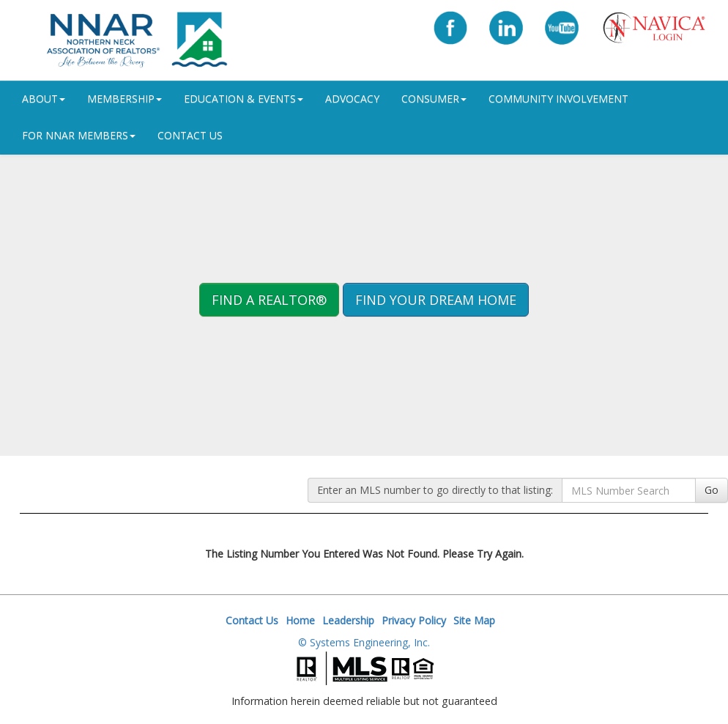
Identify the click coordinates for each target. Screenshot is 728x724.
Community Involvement (558, 99)
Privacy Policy (414, 620)
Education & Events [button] (244, 99)
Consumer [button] (434, 99)
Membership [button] (125, 99)
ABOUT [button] (44, 99)
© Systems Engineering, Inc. (364, 642)
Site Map (474, 620)
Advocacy (352, 99)
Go (712, 490)
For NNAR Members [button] (79, 135)
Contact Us (190, 135)
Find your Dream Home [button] (436, 300)
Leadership (348, 620)
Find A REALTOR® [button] (269, 300)
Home (300, 620)
